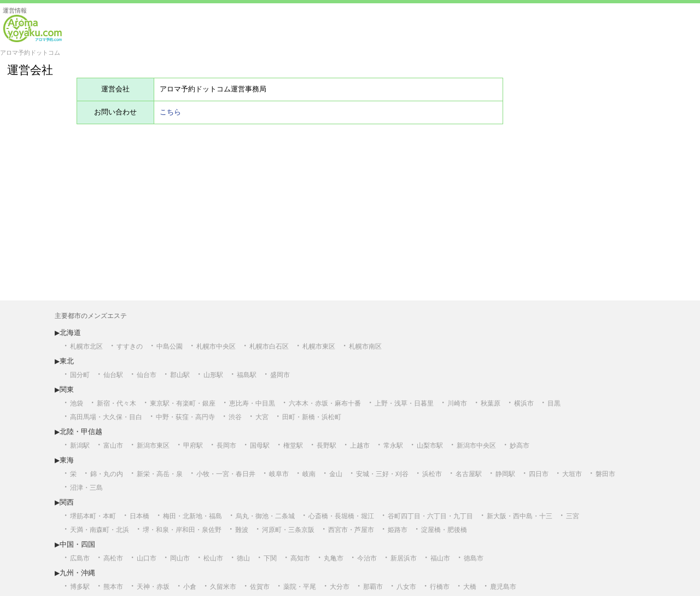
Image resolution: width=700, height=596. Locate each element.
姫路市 (398, 530)
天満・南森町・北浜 (100, 530)
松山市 (213, 558)
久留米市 (223, 587)
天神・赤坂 (153, 587)
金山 (336, 474)
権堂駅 (293, 445)
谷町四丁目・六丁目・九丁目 (430, 516)
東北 (67, 361)
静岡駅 (505, 474)
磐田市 (605, 474)
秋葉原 (491, 403)
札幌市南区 (365, 346)
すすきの (130, 346)
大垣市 (572, 474)
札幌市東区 (319, 346)
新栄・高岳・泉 (160, 474)
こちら (170, 112)
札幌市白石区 (269, 346)
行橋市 (440, 587)
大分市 (340, 587)
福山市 (440, 558)
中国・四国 (77, 544)
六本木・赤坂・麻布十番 (325, 403)
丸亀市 (334, 558)
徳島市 (474, 558)
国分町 (80, 375)
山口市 (147, 558)
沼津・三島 (86, 488)
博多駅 (80, 587)
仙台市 (147, 375)
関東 (67, 389)
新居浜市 (404, 558)
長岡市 (226, 445)
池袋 (77, 403)
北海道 (70, 332)
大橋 (470, 587)
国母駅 (260, 445)
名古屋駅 (469, 474)
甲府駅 (193, 445)
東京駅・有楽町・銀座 (183, 403)
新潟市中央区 (476, 445)
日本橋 (139, 516)
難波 (242, 530)
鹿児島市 (503, 587)
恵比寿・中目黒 (252, 403)
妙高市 (520, 445)
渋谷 (235, 417)
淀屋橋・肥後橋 (444, 530)
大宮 (262, 417)
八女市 (406, 587)
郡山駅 (180, 375)
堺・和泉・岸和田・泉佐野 (182, 530)
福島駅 (247, 375)
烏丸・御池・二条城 (265, 516)
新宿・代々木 (116, 403)
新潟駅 (80, 445)
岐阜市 (279, 474)
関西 (67, 502)
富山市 (113, 445)
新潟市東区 (153, 445)
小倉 (190, 587)
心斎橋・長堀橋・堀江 (341, 516)
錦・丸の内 (107, 474)
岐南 (309, 474)
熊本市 (113, 587)
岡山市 (180, 558)
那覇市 (373, 587)
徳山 (243, 558)
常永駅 (393, 445)
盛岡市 (280, 375)
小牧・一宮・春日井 (226, 474)
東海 (67, 460)
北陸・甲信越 (81, 432)
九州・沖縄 (77, 573)
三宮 (573, 516)
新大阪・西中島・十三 (520, 516)
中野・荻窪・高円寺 (185, 417)
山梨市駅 (430, 445)
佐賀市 (260, 587)
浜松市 (432, 474)
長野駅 (326, 445)
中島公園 (170, 346)
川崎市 (457, 403)
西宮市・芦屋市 (351, 530)
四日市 (539, 474)
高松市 (113, 558)
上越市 (360, 445)
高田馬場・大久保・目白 (106, 417)
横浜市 (524, 403)
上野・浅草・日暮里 (404, 403)
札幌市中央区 (216, 346)
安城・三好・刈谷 (382, 474)
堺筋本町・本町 (93, 516)
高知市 (300, 558)
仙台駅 (113, 375)
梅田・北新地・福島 (192, 516)
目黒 (554, 403)
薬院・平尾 (300, 587)
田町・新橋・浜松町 (312, 417)
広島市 (80, 558)
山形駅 (213, 375)
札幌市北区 (86, 346)
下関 (270, 558)
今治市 (367, 558)
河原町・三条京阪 (288, 530)
